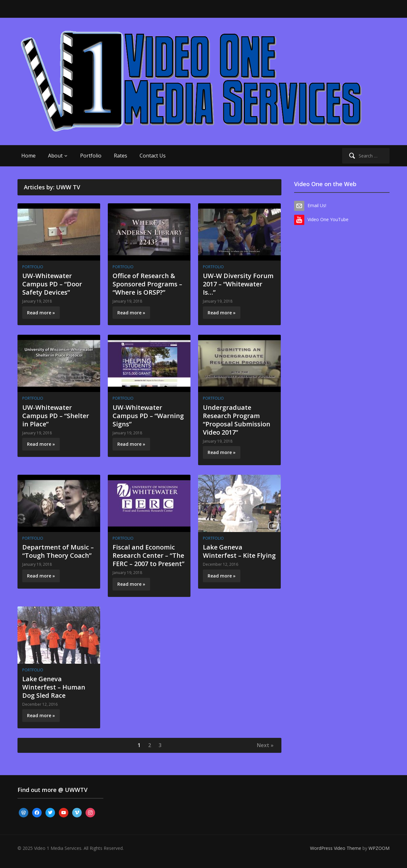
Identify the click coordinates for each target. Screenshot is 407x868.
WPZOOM (379, 848)
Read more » (41, 313)
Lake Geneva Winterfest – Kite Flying (239, 551)
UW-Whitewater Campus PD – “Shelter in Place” (56, 416)
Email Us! (317, 205)
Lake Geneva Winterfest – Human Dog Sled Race (54, 687)
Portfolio (91, 156)
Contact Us (153, 156)
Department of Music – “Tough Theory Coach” (58, 551)
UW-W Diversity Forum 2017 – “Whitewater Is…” (238, 284)
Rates (121, 156)
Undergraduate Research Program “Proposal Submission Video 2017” (237, 420)
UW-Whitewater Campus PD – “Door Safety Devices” (52, 284)
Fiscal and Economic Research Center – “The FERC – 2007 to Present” (148, 555)
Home (28, 156)
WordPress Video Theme (336, 848)
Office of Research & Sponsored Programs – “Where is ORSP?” (147, 284)
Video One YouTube (328, 219)
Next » (265, 745)
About (55, 156)
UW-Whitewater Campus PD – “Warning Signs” (148, 416)
